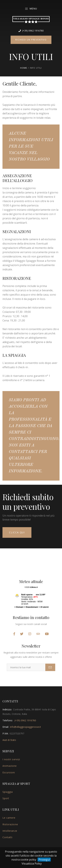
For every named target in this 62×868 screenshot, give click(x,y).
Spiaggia (8, 792)
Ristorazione (10, 824)
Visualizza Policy (32, 864)
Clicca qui (17, 532)
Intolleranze (10, 831)
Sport (6, 798)
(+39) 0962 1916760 (31, 31)
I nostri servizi (11, 759)
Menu (31, 9)
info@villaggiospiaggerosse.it (25, 727)
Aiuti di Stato (9, 740)
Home (24, 68)
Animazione (10, 766)
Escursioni (9, 772)
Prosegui (44, 860)
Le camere (9, 818)
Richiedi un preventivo (31, 40)
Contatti (7, 837)
